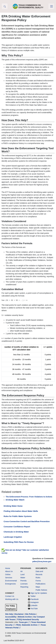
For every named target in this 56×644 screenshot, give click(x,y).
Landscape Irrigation (13, 537)
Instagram (35, 602)
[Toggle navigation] (51, 6)
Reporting (24, 587)
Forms (38, 581)
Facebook (35, 599)
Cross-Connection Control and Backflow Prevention (27, 521)
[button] (5, 6)
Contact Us (10, 596)
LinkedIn (34, 605)
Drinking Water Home (13, 506)
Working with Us (12, 599)
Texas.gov (25, 622)
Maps (38, 587)
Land (22, 574)
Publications (41, 584)
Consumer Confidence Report (17, 527)
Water (23, 578)
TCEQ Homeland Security (28, 619)
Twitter (33, 596)
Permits (23, 581)
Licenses (24, 584)
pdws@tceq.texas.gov (42, 561)
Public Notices (41, 590)
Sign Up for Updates (39, 593)
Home (8, 568)
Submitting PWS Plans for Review (19, 542)
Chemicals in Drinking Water (16, 532)
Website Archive (25, 617)
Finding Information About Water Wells (21, 511)
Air (21, 571)
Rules (38, 578)
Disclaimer (19, 614)
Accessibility (11, 617)
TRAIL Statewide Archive (28, 625)
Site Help (9, 614)
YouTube (34, 609)
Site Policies (30, 614)
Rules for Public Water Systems (18, 516)
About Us (9, 571)
